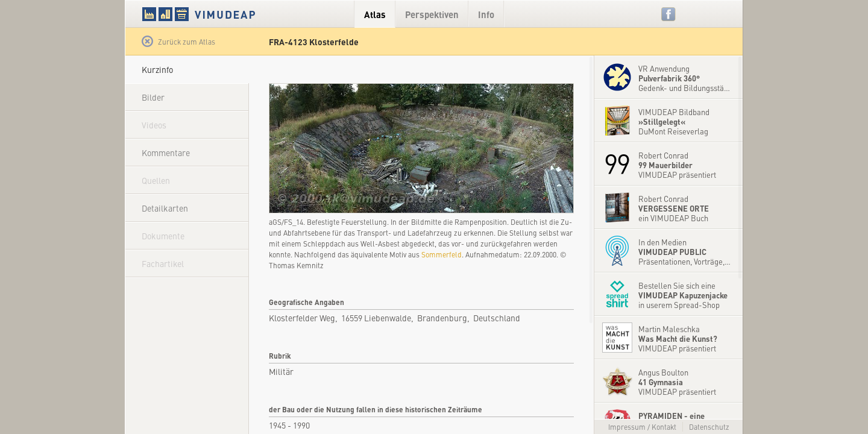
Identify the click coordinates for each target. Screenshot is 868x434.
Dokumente (163, 236)
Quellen (156, 180)
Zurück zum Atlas (178, 42)
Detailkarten (165, 208)
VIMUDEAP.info (222, 14)
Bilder (153, 97)
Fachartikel (163, 263)
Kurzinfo (157, 69)
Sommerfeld (442, 254)
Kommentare (166, 153)
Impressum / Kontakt (642, 427)
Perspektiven (432, 14)
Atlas (375, 14)
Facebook (669, 14)
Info (486, 14)
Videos (154, 125)
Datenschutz (709, 427)
